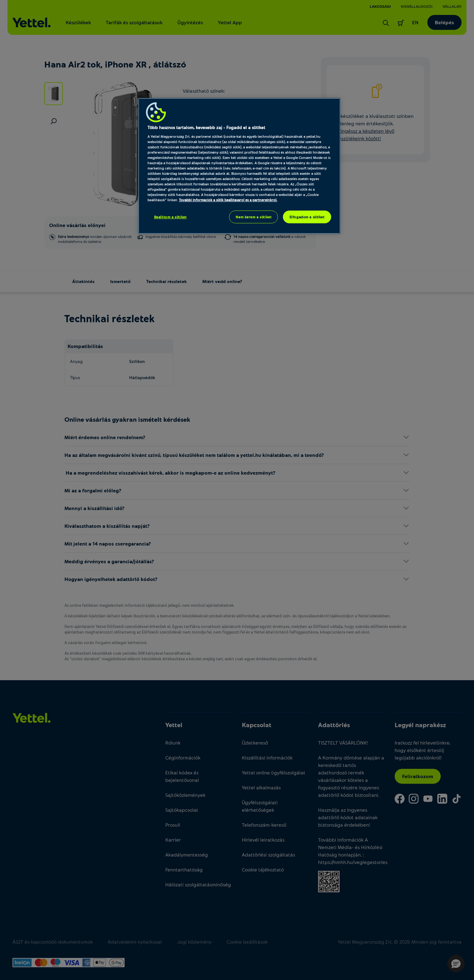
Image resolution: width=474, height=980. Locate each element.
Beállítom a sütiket (170, 217)
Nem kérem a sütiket (253, 217)
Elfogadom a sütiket (307, 217)
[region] (239, 166)
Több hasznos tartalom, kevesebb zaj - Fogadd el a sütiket (206, 127)
